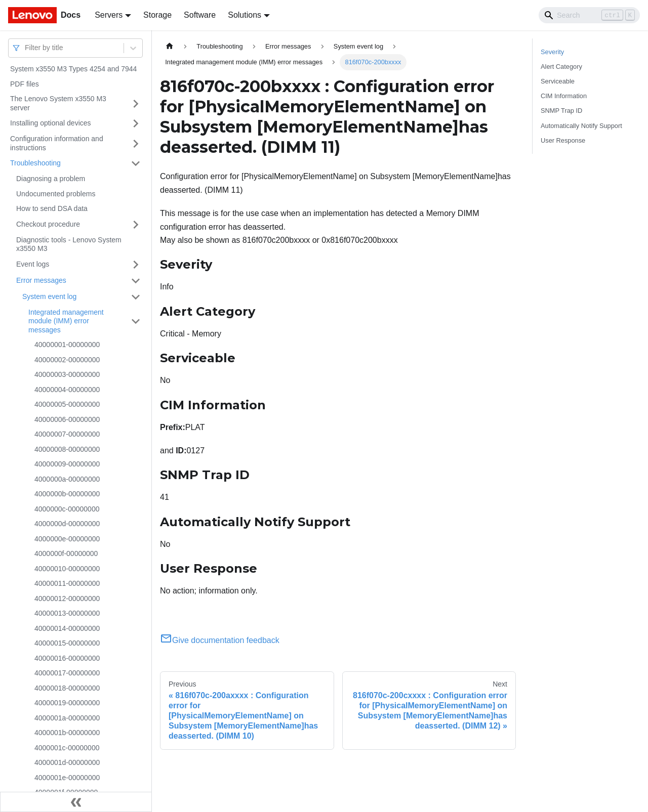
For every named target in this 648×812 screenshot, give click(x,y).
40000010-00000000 (67, 569)
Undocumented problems (56, 194)
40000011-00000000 (67, 583)
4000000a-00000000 (67, 479)
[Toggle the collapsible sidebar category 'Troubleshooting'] (136, 163)
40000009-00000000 (67, 464)
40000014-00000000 (67, 628)
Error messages (41, 280)
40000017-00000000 (67, 673)
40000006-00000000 (67, 419)
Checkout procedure (48, 224)
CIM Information (564, 96)
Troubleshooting (35, 163)
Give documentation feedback (220, 640)
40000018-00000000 (67, 688)
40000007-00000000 (67, 434)
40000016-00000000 (67, 658)
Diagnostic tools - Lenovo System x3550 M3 (69, 244)
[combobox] (26, 48)
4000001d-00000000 (67, 762)
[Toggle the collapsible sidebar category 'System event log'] (136, 297)
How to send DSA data (52, 208)
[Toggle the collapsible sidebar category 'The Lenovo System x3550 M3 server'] (136, 103)
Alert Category (561, 67)
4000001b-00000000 (67, 733)
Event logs (33, 264)
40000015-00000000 (67, 643)
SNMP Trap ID (561, 111)
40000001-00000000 (67, 345)
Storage (157, 15)
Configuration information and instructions (57, 143)
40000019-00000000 (67, 703)
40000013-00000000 (67, 613)
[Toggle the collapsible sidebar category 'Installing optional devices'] (136, 123)
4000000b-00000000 (67, 494)
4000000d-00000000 (67, 524)
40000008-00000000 (67, 449)
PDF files (25, 84)
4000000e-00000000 (67, 539)
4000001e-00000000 (67, 778)
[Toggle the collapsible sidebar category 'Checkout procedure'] (136, 225)
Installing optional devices (51, 123)
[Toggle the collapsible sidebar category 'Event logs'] (136, 265)
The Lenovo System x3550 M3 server (58, 103)
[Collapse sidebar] (76, 802)
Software (200, 15)
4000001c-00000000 (67, 748)
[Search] (589, 15)
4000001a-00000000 (67, 718)
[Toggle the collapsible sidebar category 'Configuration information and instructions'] (136, 143)
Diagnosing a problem (51, 179)
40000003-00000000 (67, 374)
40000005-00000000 (67, 404)
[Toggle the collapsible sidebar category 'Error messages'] (136, 281)
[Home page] (170, 46)
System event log (49, 296)
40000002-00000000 (67, 360)
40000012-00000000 (67, 599)
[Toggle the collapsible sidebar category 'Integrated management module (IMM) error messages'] (136, 322)
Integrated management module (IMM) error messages (66, 321)
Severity (552, 52)
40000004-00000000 (67, 390)
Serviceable (558, 81)
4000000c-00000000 (67, 509)
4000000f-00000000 (66, 553)
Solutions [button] (245, 15)
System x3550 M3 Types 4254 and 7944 (73, 69)
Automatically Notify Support (581, 126)
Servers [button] (109, 15)
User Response (563, 140)
